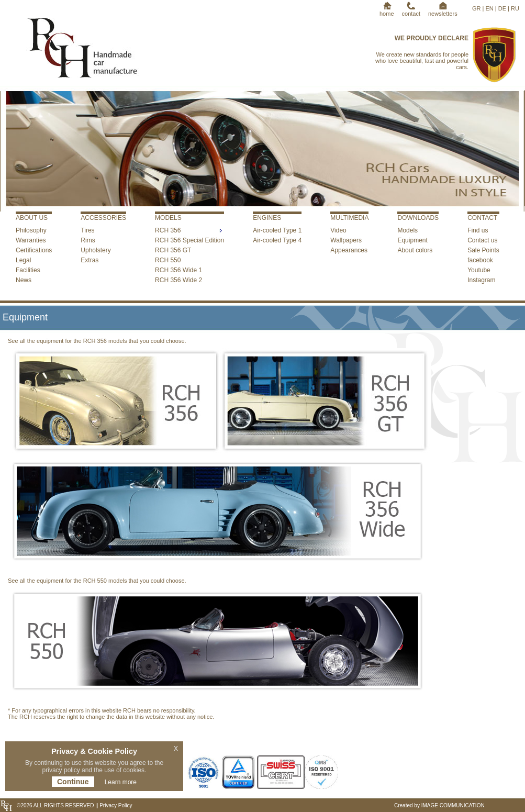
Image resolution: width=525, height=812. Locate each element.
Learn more (121, 782)
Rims (88, 240)
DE (502, 8)
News (24, 280)
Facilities (28, 270)
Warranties (31, 240)
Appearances (349, 250)
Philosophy (31, 230)
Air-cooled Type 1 (277, 230)
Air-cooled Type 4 (277, 240)
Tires (87, 230)
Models (407, 230)
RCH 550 (168, 260)
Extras (90, 260)
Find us (478, 230)
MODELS (168, 218)
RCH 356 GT (173, 250)
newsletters (443, 10)
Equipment (412, 240)
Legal (23, 260)
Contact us (482, 240)
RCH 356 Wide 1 (178, 270)
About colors (415, 250)
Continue (73, 782)
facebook (480, 260)
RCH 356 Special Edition (189, 240)
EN (489, 8)
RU (515, 8)
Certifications (34, 250)
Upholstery (96, 250)
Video (338, 230)
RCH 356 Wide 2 (178, 280)
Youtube (479, 270)
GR (477, 8)
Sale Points (483, 250)
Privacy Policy (115, 805)
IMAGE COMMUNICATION (453, 805)
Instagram (481, 280)
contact (411, 10)
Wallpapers (346, 240)
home (387, 10)
